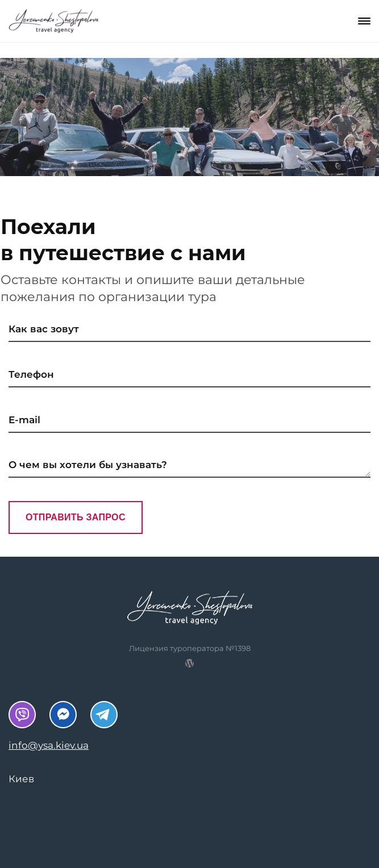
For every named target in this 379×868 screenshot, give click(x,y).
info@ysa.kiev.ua (49, 745)
